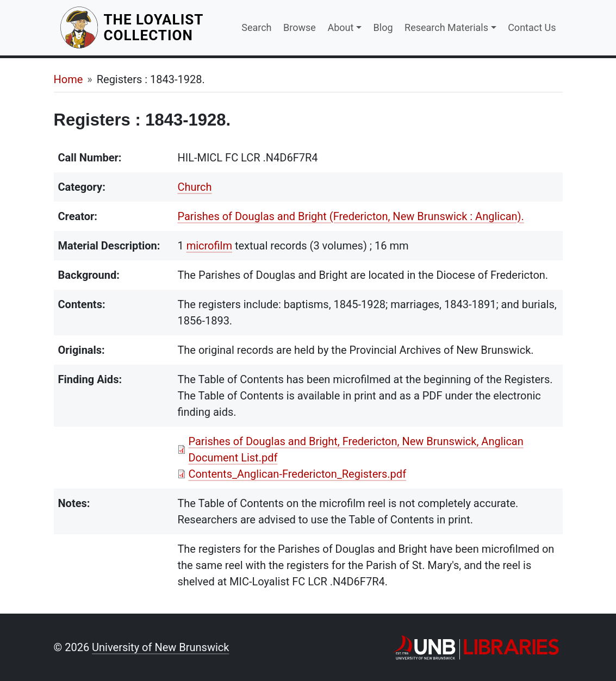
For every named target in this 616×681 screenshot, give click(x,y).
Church (194, 187)
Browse (300, 27)
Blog (383, 27)
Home (69, 79)
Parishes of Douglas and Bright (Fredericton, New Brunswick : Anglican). (350, 216)
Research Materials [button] (446, 27)
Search (256, 27)
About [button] (340, 27)
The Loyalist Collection (166, 27)
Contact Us (532, 27)
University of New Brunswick (160, 647)
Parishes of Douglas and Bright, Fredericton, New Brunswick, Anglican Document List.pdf (356, 449)
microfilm (209, 246)
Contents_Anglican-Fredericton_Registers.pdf (297, 474)
